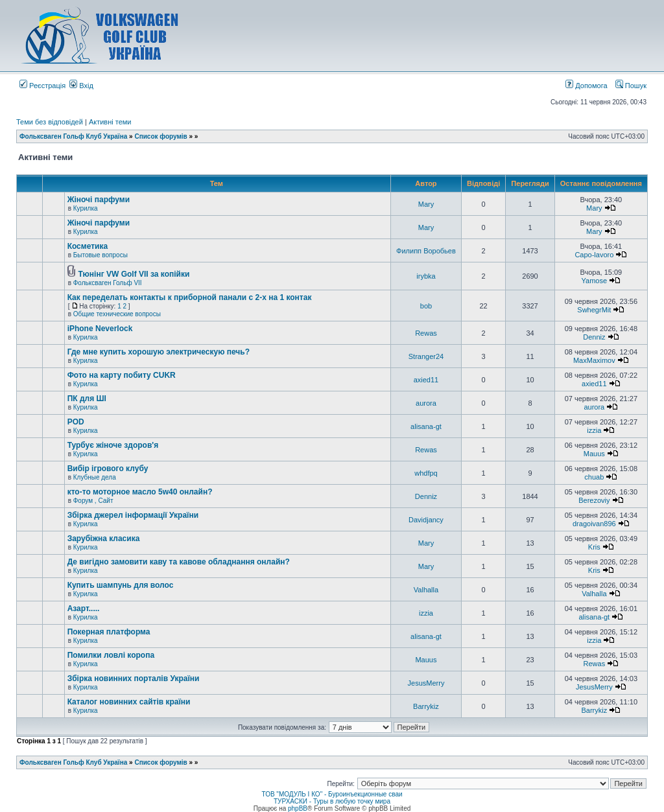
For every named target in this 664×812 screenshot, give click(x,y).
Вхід (81, 86)
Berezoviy (594, 500)
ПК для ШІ (87, 399)
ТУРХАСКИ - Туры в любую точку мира (332, 801)
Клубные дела (95, 477)
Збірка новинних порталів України (134, 679)
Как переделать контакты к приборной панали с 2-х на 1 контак (190, 297)
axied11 (426, 380)
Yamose (595, 281)
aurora (426, 403)
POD (76, 422)
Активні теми (110, 122)
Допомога (586, 86)
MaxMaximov (594, 360)
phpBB (298, 808)
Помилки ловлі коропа (111, 655)
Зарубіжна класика (104, 539)
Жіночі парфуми (99, 200)
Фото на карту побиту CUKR (122, 375)
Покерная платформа (109, 632)
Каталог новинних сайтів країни (129, 702)
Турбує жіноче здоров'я (113, 445)
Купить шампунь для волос (121, 585)
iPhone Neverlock (100, 329)
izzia (594, 430)
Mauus (594, 454)
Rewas (426, 333)
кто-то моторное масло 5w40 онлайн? (140, 492)
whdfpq (426, 473)
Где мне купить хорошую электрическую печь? (159, 352)
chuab (594, 477)
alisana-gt (426, 426)
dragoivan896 (594, 524)
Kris (594, 547)
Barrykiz (426, 706)
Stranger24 (426, 356)
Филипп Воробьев (426, 251)
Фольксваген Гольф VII (108, 283)
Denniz (594, 337)
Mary (426, 204)
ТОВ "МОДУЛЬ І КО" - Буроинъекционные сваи (332, 794)
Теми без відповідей (50, 122)
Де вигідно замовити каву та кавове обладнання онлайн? (179, 562)
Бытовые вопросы (101, 255)
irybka (426, 276)
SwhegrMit (594, 310)
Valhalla (426, 590)
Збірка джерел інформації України (133, 515)
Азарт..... (84, 609)
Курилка (86, 208)
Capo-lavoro (594, 255)
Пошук (631, 86)
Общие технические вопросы (117, 314)
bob (426, 306)
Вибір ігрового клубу (108, 469)
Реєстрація (42, 86)
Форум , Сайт (93, 501)
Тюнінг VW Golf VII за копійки (134, 274)
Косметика (88, 246)
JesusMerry (426, 683)
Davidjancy (426, 520)
